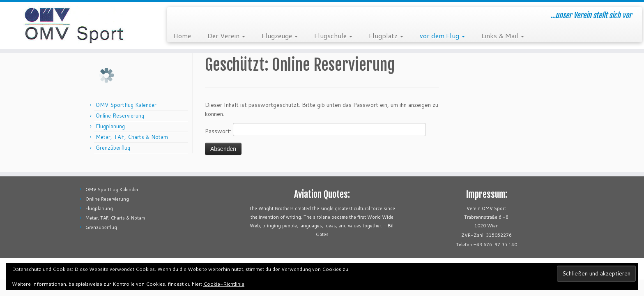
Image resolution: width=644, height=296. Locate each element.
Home (182, 36)
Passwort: (315, 129)
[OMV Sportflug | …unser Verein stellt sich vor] (74, 25)
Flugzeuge (280, 36)
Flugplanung (110, 126)
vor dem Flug (442, 36)
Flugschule (333, 36)
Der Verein (226, 36)
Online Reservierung (120, 116)
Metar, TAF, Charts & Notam (132, 137)
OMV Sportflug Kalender (126, 105)
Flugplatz (386, 36)
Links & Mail (503, 36)
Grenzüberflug (113, 148)
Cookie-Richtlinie (224, 284)
